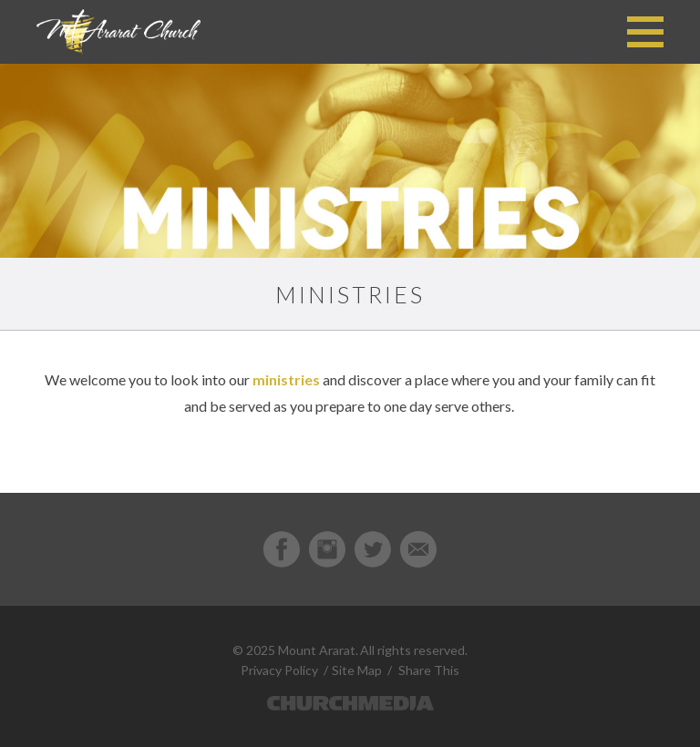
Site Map (357, 670)
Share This (429, 670)
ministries (286, 379)
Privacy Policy (279, 670)
